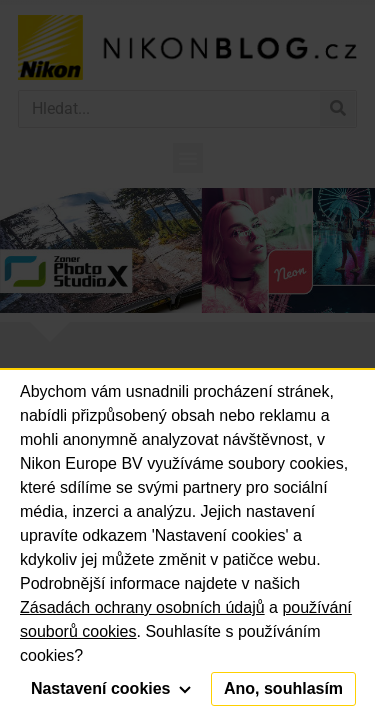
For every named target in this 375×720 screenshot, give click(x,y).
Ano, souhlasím (283, 688)
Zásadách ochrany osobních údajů (142, 607)
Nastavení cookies (111, 688)
